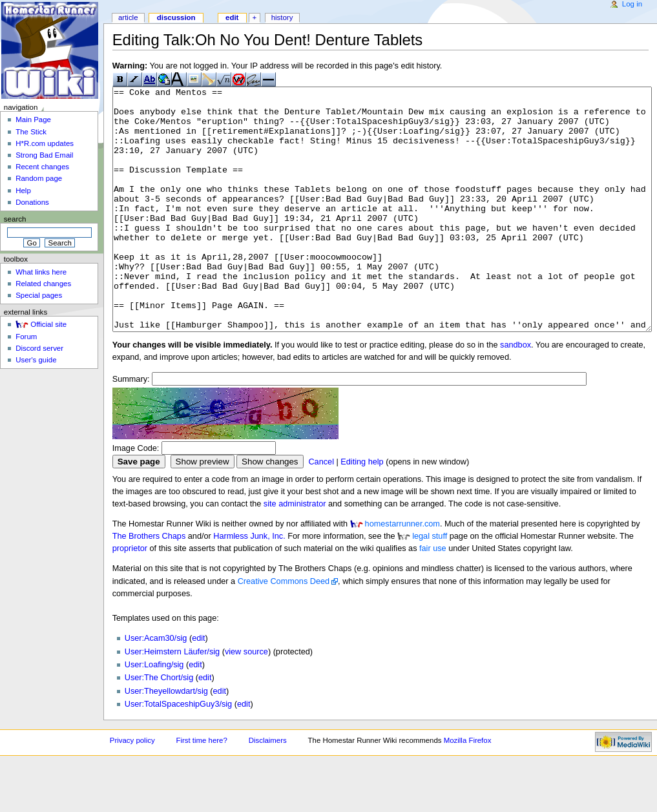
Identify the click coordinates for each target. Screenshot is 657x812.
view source (246, 700)
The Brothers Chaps (149, 585)
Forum (26, 337)
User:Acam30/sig (156, 687)
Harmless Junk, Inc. (249, 585)
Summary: (131, 428)
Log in (632, 4)
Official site (48, 324)
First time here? (201, 789)
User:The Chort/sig (159, 726)
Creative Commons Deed (284, 630)
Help (23, 191)
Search (15, 219)
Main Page (33, 120)
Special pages (39, 295)
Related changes (43, 284)
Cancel (321, 510)
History (282, 17)
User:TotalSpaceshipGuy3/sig (178, 753)
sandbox (516, 393)
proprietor (130, 597)
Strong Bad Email (44, 155)
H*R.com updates (45, 143)
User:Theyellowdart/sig (166, 740)
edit (198, 687)
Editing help (362, 510)
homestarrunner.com (402, 572)
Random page (39, 178)
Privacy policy (132, 789)
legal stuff (430, 585)
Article (128, 17)
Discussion (176, 17)
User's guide (36, 360)
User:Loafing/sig (154, 713)
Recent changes (42, 167)
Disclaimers (268, 789)
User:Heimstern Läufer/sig (172, 700)
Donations (32, 202)
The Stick (31, 132)
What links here (41, 272)
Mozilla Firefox (468, 789)
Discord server (39, 348)
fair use (433, 597)
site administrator (295, 552)
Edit (232, 17)
